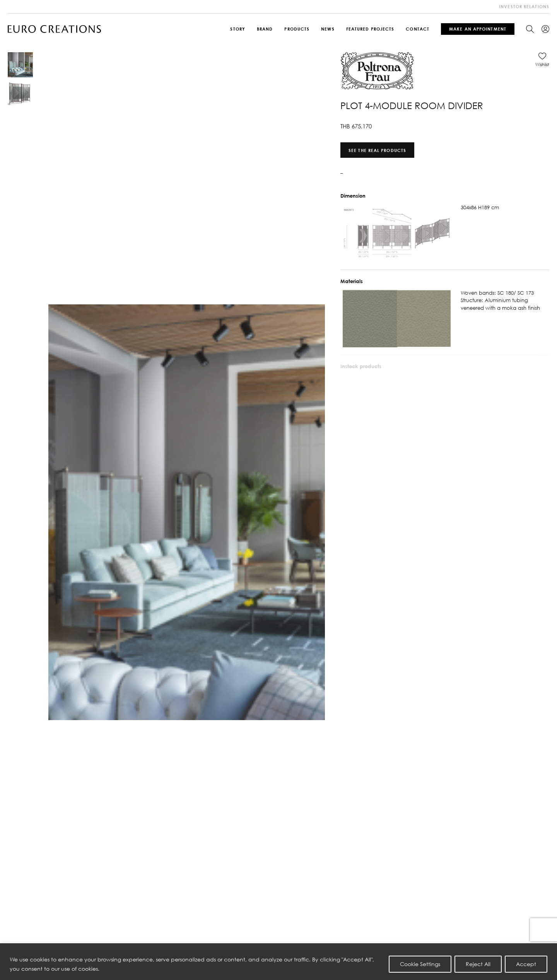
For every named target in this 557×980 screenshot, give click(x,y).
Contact (418, 29)
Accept (526, 964)
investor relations (524, 6)
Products (297, 29)
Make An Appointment (478, 29)
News (328, 29)
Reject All (478, 964)
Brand (265, 29)
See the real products (377, 150)
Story (238, 29)
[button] (542, 60)
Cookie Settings (420, 964)
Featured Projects (370, 29)
